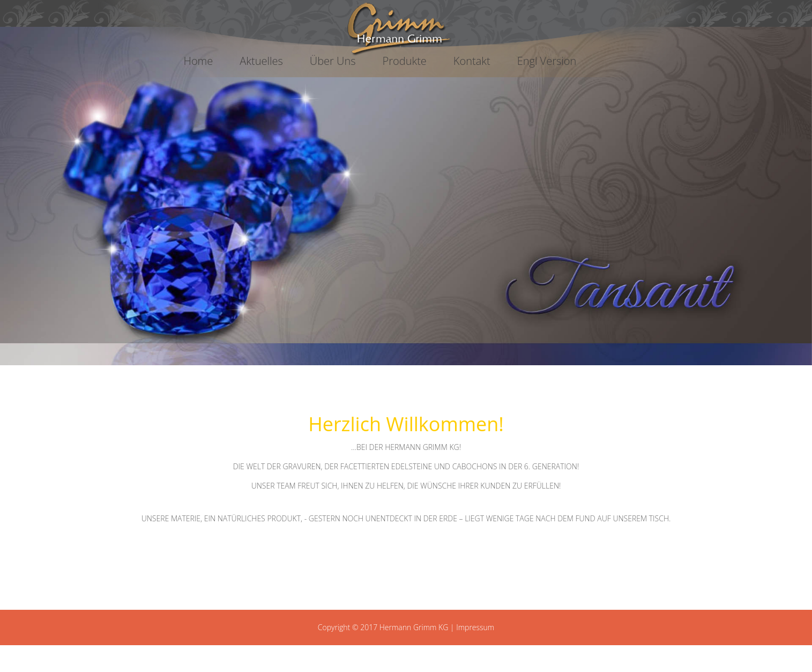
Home (199, 61)
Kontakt (472, 61)
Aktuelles (261, 61)
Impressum (475, 627)
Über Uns (333, 61)
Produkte (405, 61)
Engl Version (547, 61)
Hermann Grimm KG (414, 627)
